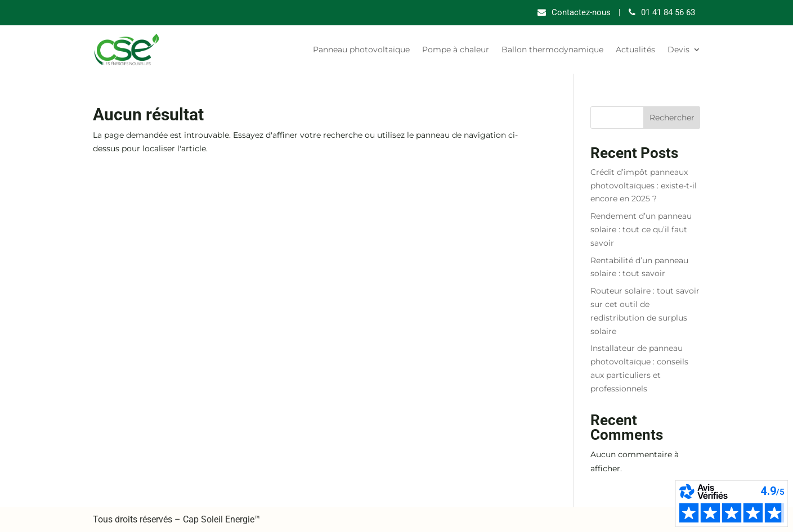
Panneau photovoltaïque (361, 49)
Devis (678, 49)
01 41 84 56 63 (668, 12)
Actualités (635, 49)
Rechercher (672, 118)
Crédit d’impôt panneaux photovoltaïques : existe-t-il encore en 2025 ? (644, 186)
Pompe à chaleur (456, 49)
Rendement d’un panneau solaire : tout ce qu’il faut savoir (641, 229)
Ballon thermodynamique (552, 49)
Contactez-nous (581, 12)
